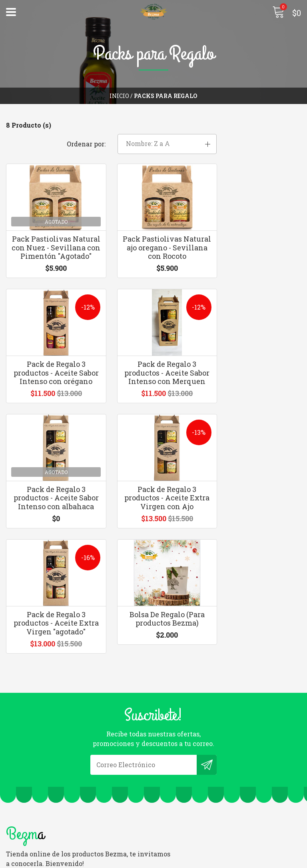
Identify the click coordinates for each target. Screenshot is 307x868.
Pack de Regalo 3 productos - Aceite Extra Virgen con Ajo (256, 371)
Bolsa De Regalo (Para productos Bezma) (153, 505)
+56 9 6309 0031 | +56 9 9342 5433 (211, 761)
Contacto (20, 820)
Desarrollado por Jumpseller (218, 860)
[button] (256, 126)
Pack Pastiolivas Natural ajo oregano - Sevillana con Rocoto (154, 233)
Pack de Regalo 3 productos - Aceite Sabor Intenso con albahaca (153, 375)
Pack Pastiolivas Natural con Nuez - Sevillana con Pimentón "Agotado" (51, 237)
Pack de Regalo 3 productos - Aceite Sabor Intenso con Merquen (51, 375)
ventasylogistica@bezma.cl (204, 750)
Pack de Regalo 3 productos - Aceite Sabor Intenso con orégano (256, 237)
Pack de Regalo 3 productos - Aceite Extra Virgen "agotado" (51, 509)
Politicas (20, 831)
